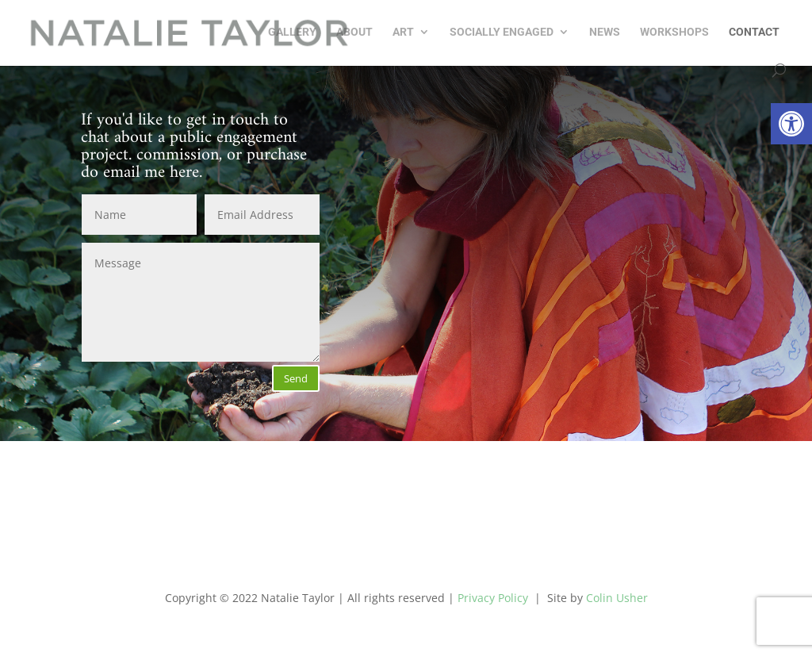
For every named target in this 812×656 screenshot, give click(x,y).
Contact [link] (754, 32)
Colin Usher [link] (617, 598)
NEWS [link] (605, 32)
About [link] (354, 32)
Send (296, 378)
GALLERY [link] (292, 32)
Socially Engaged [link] (502, 32)
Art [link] (403, 32)
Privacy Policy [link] (493, 598)
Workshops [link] (674, 32)
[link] (791, 124)
